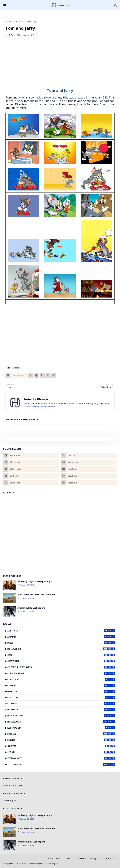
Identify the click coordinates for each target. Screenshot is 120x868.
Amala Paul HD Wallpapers (31, 608)
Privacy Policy (96, 858)
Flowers (61, 704)
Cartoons (17, 21)
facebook (28, 407)
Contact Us (70, 858)
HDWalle (12, 35)
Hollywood (61, 722)
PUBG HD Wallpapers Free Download (36, 595)
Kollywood (61, 728)
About (59, 858)
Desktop (61, 691)
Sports (61, 752)
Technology (61, 758)
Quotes (61, 746)
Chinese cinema (61, 673)
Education (61, 697)
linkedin (43, 407)
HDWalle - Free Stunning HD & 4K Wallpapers (39, 864)
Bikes (61, 643)
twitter (36, 407)
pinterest (52, 407)
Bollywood (61, 649)
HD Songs (61, 710)
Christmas (61, 679)
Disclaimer (82, 858)
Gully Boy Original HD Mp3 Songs (35, 581)
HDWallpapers (61, 716)
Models (61, 734)
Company (61, 685)
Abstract (61, 631)
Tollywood (61, 764)
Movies (61, 740)
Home (8, 21)
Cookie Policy (111, 858)
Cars (61, 655)
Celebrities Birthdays (61, 667)
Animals (61, 637)
